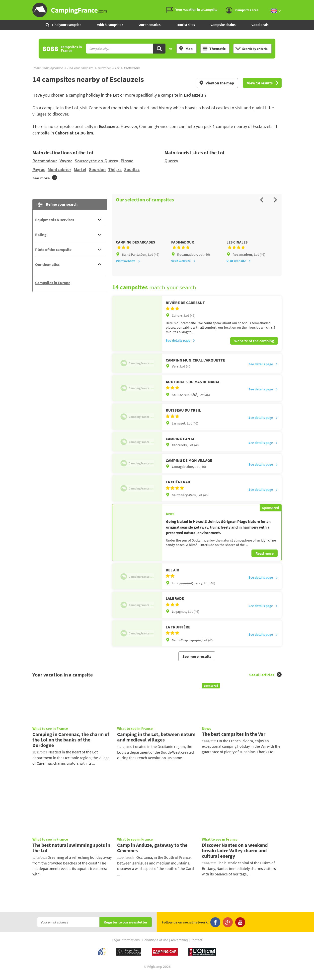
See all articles (265, 681)
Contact (196, 946)
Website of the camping (254, 347)
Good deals (260, 25)
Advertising (179, 946)
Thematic (214, 49)
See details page (180, 347)
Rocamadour (45, 161)
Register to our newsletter (126, 928)
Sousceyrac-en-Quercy (96, 161)
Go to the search (313, 4)
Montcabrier (59, 169)
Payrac (39, 169)
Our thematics (150, 25)
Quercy (171, 161)
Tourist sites (186, 25)
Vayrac (66, 161)
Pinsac (127, 161)
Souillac (132, 169)
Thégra (115, 169)
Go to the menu (308, 4)
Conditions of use (155, 946)
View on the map (216, 83)
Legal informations (126, 946)
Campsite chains (223, 25)
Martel (80, 169)
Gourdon (97, 169)
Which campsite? (110, 25)
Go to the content (311, 4)
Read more (265, 559)
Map (186, 49)
